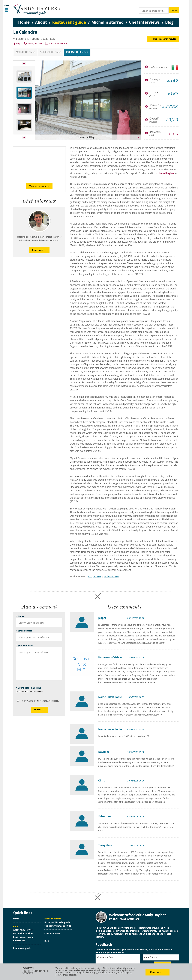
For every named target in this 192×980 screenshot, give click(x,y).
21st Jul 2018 (95, 577)
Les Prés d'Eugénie (165, 173)
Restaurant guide (22, 948)
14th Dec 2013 (112, 577)
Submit (38, 710)
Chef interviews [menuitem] (144, 23)
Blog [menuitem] (169, 23)
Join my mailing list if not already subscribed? (39, 701)
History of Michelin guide (57, 923)
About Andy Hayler (23, 930)
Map (18, 44)
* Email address (24, 631)
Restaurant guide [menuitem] (69, 23)
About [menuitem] (41, 23)
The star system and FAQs (58, 926)
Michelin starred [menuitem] (107, 23)
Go (172, 11)
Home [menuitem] (24, 23)
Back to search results (165, 39)
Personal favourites (23, 934)
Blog (47, 941)
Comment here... (106, 957)
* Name (20, 617)
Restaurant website (58, 44)
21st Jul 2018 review (25, 52)
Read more (38, 250)
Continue (155, 972)
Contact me (19, 941)
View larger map (38, 186)
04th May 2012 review (77, 52)
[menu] (96, 20)
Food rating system (23, 937)
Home (16, 919)
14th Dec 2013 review (51, 52)
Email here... (151, 957)
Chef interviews (52, 934)
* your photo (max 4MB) (28, 688)
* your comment (25, 645)
